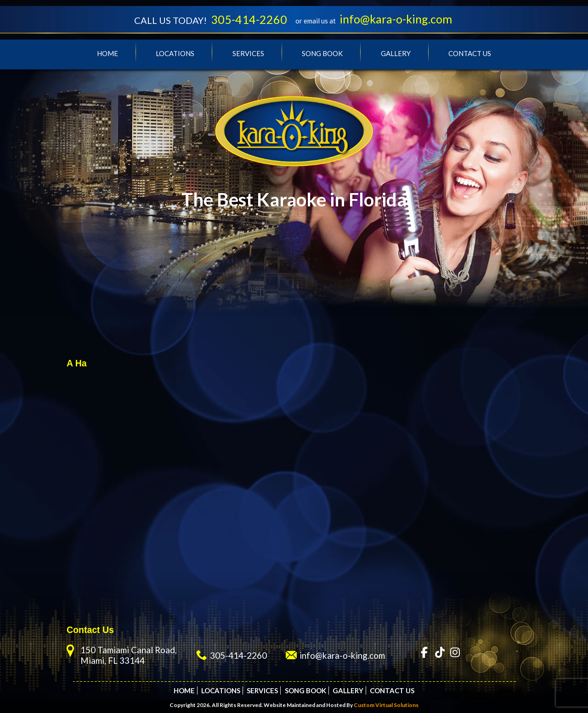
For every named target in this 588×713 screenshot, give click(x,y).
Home (107, 53)
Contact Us (470, 53)
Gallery (396, 53)
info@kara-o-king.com (396, 19)
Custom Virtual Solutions (386, 705)
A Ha (77, 363)
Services (248, 53)
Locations (175, 53)
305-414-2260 (249, 19)
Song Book (322, 53)
